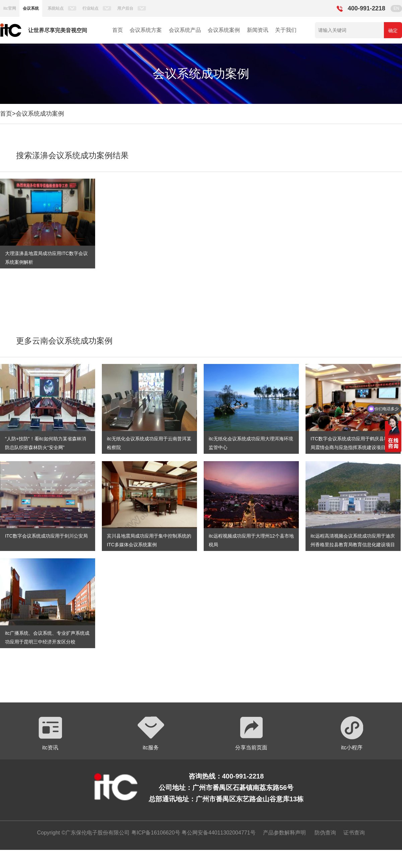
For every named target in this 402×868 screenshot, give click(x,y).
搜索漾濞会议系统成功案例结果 (72, 155)
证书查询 (354, 833)
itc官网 (10, 8)
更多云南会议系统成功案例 (64, 341)
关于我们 (286, 30)
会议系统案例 (224, 30)
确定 (393, 30)
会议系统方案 (146, 30)
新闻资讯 (258, 30)
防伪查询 (325, 833)
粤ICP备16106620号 (155, 833)
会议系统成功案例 (40, 114)
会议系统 (31, 8)
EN (396, 8)
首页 (118, 30)
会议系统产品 (185, 30)
